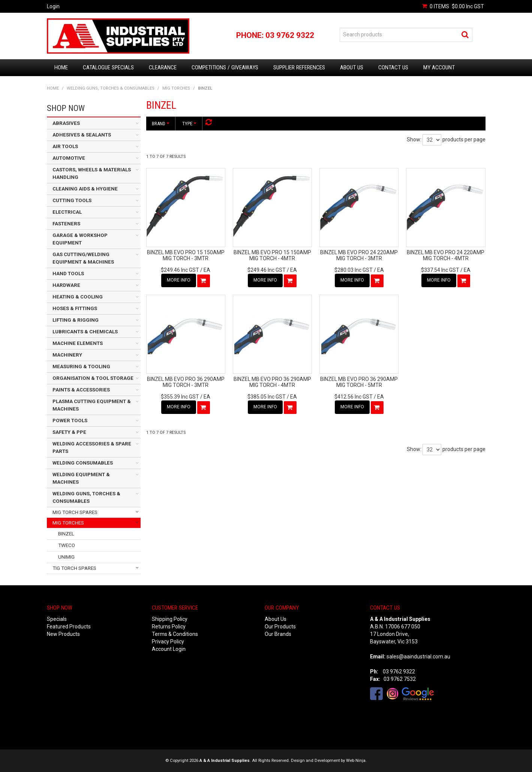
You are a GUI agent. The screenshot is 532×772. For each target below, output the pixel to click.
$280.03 (354, 270)
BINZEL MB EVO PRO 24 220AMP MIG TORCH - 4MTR (446, 255)
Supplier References (299, 67)
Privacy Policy (168, 642)
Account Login (169, 649)
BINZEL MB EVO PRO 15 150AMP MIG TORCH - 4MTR (272, 255)
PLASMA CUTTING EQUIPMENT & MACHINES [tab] (92, 405)
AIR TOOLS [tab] (65, 146)
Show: (414, 139)
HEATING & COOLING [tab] (78, 297)
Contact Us (393, 67)
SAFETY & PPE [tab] (69, 432)
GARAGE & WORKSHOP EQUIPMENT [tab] (80, 239)
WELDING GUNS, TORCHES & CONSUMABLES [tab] (86, 497)
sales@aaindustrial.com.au (418, 657)
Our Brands (278, 634)
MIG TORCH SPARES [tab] (75, 512)
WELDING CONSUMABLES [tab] (83, 463)
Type (189, 124)
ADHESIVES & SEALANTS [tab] (82, 135)
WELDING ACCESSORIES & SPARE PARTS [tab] (92, 447)
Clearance (163, 67)
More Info (179, 280)
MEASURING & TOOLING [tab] (81, 367)
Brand (161, 124)
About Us (352, 67)
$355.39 (180, 397)
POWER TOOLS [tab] (70, 420)
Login (53, 6)
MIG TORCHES (176, 88)
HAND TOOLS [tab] (68, 274)
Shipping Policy (170, 619)
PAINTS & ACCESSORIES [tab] (81, 390)
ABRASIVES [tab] (66, 123)
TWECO (67, 545)
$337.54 (440, 270)
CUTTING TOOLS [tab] (72, 200)
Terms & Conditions (175, 634)
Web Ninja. (356, 761)
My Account (439, 67)
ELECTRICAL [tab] (67, 212)
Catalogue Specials (108, 67)
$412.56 (354, 397)
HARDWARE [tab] (66, 285)
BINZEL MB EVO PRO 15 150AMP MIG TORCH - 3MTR (186, 255)
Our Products (280, 627)
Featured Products (69, 627)
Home (61, 67)
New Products (63, 634)
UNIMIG (66, 557)
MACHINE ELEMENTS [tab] (78, 343)
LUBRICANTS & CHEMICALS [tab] (85, 332)
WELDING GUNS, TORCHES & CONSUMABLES (111, 88)
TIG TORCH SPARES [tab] (74, 568)
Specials (57, 619)
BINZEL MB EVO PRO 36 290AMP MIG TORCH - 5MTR (359, 382)
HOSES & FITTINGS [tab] (75, 308)
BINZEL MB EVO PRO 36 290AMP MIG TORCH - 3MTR (186, 382)
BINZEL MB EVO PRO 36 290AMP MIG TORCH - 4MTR (272, 382)
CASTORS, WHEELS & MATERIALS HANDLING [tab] (92, 173)
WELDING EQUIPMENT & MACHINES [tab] (81, 478)
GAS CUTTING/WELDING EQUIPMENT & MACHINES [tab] (83, 258)
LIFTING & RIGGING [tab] (76, 320)
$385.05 (267, 397)
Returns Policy (169, 627)
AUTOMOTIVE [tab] (69, 158)
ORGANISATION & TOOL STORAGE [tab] (93, 378)
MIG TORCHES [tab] (68, 523)
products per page (464, 139)
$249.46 (180, 270)
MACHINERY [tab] (67, 355)
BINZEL (66, 534)
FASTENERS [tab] (66, 224)
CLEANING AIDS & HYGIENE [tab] (85, 189)
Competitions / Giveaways (225, 67)
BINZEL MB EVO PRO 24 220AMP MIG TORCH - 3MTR (359, 255)
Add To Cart (204, 281)
